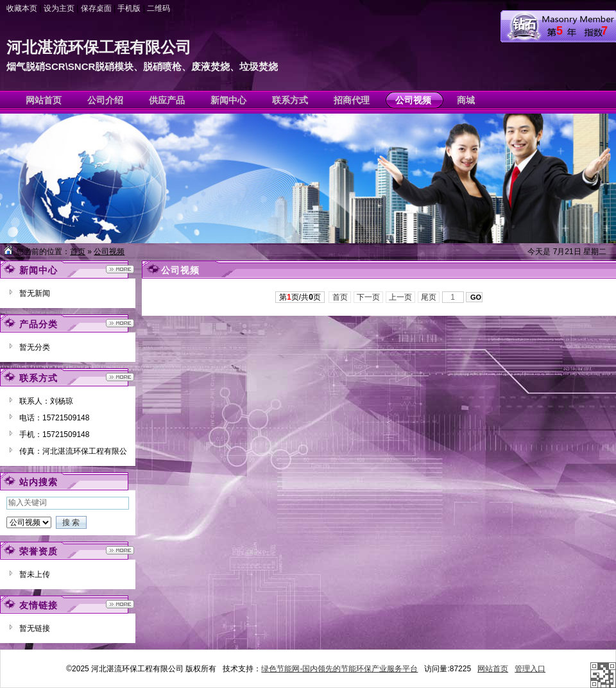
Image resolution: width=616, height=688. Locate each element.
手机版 (129, 8)
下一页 (369, 297)
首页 (78, 252)
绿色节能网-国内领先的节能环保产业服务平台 (339, 669)
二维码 (158, 8)
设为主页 (59, 8)
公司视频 (109, 252)
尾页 (429, 297)
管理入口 (530, 669)
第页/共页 (300, 297)
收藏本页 (22, 8)
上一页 (401, 297)
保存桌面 (96, 8)
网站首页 (493, 669)
